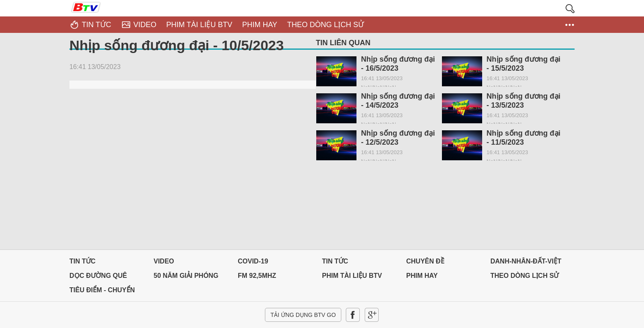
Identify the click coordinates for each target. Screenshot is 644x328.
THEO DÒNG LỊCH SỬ (524, 276)
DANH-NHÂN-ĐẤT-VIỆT (526, 261)
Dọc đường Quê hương (98, 278)
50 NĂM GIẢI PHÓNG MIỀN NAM (186, 278)
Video (164, 261)
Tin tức (83, 261)
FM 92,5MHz (257, 276)
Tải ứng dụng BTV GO (303, 315)
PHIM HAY (422, 276)
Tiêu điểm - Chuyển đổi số (102, 292)
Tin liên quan (343, 43)
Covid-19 (253, 261)
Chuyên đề (425, 261)
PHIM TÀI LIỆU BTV (352, 276)
